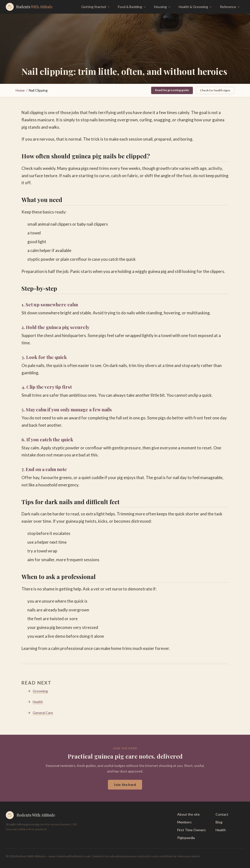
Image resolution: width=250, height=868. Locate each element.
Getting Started (96, 7)
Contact (222, 814)
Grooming (38, 691)
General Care (40, 713)
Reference (230, 7)
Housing (162, 7)
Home (20, 90)
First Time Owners (192, 830)
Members (184, 822)
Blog (219, 822)
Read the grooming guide (172, 90)
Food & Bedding (132, 7)
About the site (188, 814)
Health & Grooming (195, 7)
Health (35, 702)
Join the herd (125, 785)
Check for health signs (215, 90)
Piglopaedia (186, 838)
